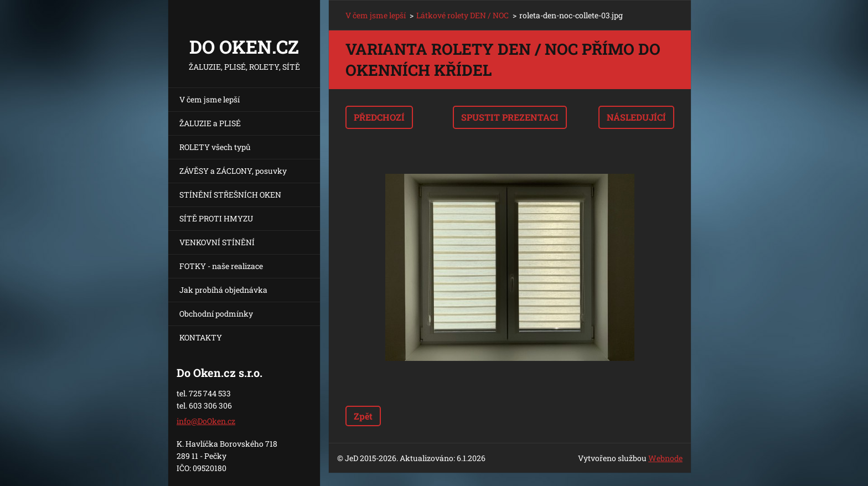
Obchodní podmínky (216, 314)
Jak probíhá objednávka (223, 290)
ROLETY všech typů (215, 147)
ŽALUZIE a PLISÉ (210, 123)
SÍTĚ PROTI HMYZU (216, 218)
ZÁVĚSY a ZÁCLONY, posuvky (233, 171)
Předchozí (379, 117)
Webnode (665, 458)
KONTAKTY (201, 337)
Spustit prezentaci (510, 117)
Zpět (363, 416)
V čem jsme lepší (210, 99)
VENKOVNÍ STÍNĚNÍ (217, 242)
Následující (636, 117)
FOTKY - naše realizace (221, 266)
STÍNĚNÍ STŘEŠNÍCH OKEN (230, 195)
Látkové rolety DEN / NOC (463, 15)
